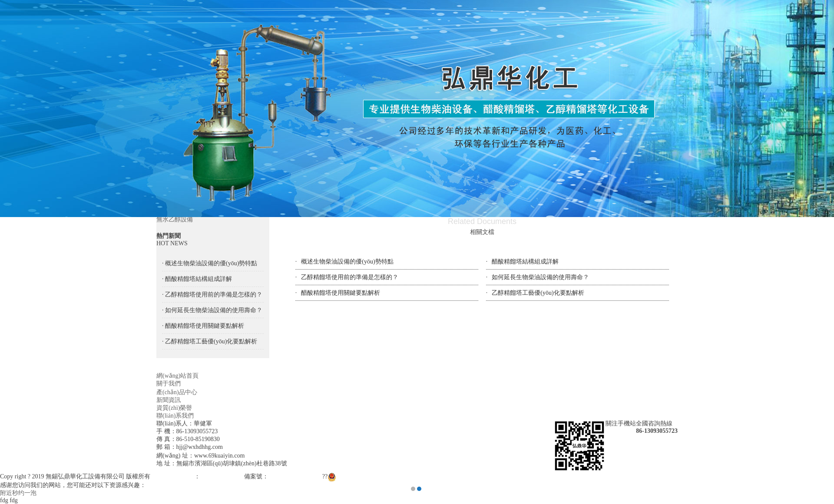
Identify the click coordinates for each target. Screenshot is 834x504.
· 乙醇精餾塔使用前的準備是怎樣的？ (212, 295)
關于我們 (169, 384)
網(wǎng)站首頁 (177, 376)
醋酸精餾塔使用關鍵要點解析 (341, 293)
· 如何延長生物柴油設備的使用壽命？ (212, 310)
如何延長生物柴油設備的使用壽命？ (540, 277)
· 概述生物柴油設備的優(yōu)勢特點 (210, 263)
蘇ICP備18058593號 (295, 476)
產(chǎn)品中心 (177, 392)
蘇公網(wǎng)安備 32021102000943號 (381, 476)
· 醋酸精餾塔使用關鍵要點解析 (203, 326)
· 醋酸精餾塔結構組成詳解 (197, 279)
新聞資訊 (169, 400)
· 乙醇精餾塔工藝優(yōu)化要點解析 (210, 341)
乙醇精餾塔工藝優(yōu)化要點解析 (538, 293)
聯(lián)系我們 (175, 416)
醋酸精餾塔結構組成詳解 (525, 262)
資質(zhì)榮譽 (174, 408)
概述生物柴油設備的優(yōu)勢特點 (347, 262)
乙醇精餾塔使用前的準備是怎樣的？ (350, 277)
